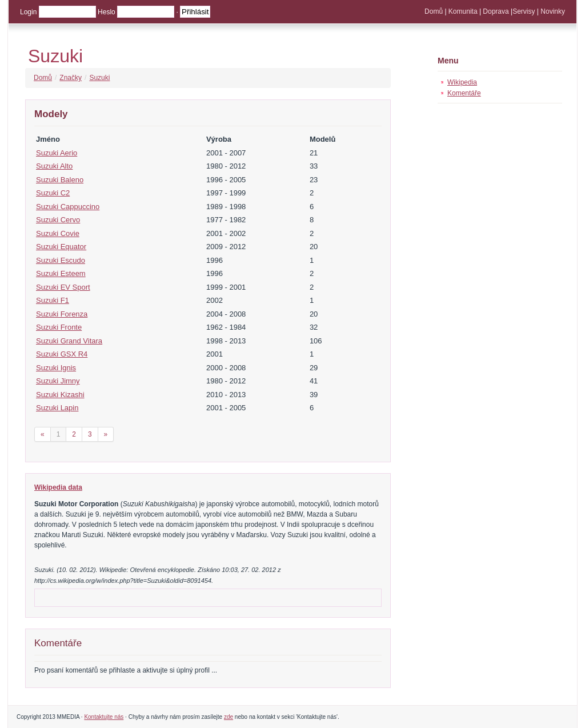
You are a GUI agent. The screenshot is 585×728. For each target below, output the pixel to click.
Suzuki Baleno (60, 180)
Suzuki (55, 56)
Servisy (524, 11)
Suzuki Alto (54, 166)
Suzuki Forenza (62, 314)
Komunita (463, 11)
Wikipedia (462, 82)
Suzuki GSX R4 (62, 354)
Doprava (496, 11)
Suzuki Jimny (58, 381)
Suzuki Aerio (57, 153)
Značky (71, 78)
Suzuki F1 (53, 300)
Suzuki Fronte (59, 327)
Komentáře (464, 93)
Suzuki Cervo (58, 220)
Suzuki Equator (61, 247)
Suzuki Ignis (56, 368)
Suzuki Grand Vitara (69, 341)
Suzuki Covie (58, 233)
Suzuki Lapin (57, 408)
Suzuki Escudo (61, 260)
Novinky (553, 11)
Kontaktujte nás (104, 717)
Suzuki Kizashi (60, 395)
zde (229, 717)
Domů (434, 11)
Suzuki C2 (53, 193)
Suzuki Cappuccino (68, 207)
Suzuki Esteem (61, 273)
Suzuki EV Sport (63, 287)
